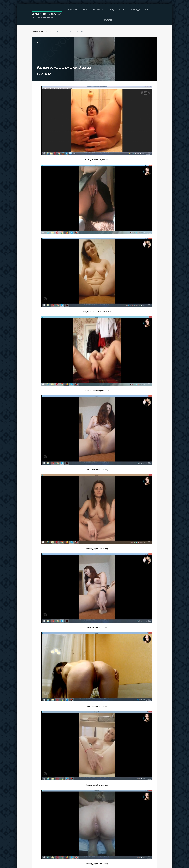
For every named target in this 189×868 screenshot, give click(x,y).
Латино (123, 9)
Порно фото (99, 9)
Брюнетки (73, 9)
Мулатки (108, 20)
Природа (135, 9)
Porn (147, 9)
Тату (112, 9)
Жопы (85, 9)
